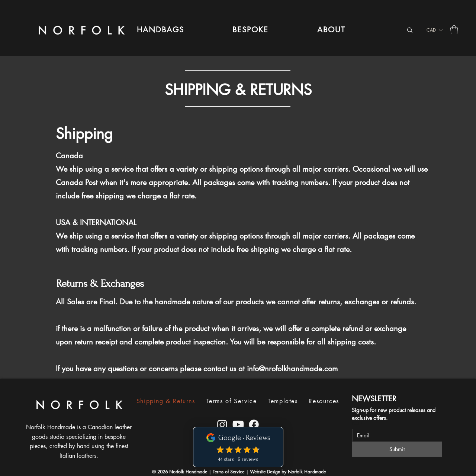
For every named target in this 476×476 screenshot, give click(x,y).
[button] (160, 30)
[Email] (395, 435)
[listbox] (434, 30)
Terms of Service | (231, 472)
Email (357, 424)
